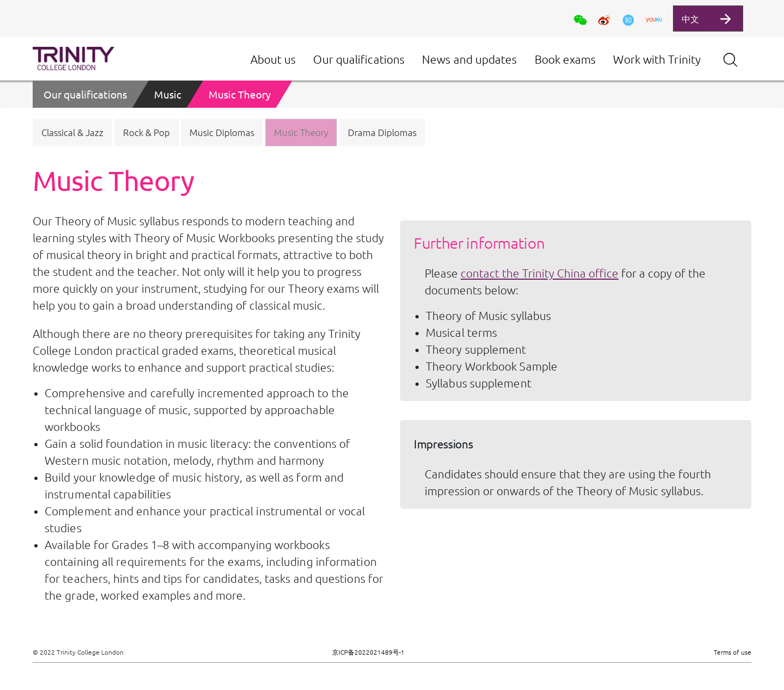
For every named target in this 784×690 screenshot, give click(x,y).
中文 (690, 19)
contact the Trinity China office (540, 273)
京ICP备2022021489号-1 (368, 652)
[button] (72, 133)
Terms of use (733, 652)
